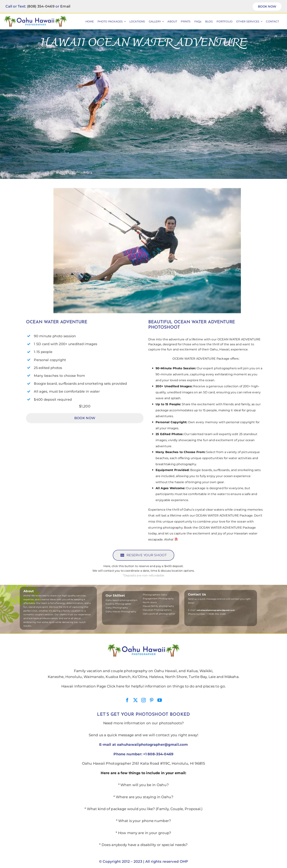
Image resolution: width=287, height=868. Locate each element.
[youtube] (160, 700)
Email (65, 6)
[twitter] (135, 700)
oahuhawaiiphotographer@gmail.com (152, 745)
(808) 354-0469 (41, 6)
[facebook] (127, 700)
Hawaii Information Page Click (88, 686)
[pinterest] (152, 700)
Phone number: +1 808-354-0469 (143, 754)
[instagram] (143, 700)
